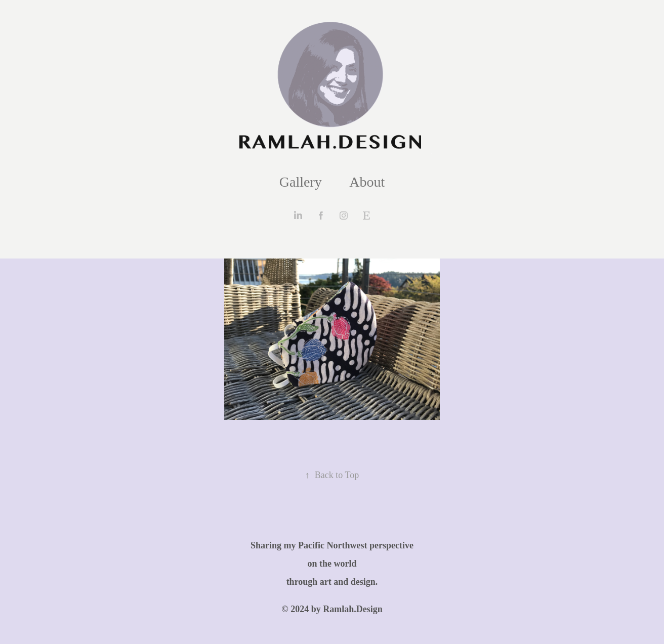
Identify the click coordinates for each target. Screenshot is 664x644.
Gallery (301, 182)
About (367, 182)
